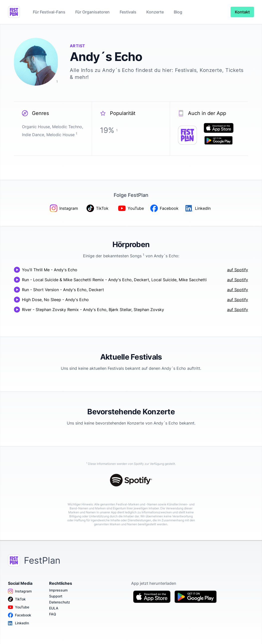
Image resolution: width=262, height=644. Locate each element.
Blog (178, 12)
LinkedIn (18, 623)
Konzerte (155, 12)
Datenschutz (60, 602)
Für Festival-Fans (49, 12)
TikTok (17, 599)
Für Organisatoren (92, 12)
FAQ (53, 614)
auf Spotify (238, 270)
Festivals (128, 12)
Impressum (58, 590)
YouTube (19, 607)
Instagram (20, 591)
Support (56, 596)
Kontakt (242, 12)
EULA (54, 608)
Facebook (20, 615)
